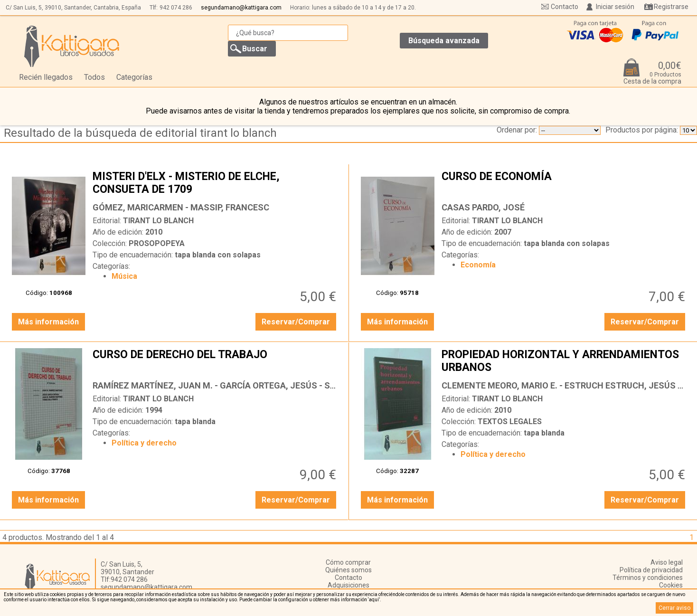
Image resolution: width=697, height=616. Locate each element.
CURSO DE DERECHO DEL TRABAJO (216, 362)
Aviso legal (667, 562)
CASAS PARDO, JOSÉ (483, 207)
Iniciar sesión (615, 7)
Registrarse (671, 7)
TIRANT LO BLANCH (158, 221)
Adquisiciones (348, 585)
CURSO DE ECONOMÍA (565, 184)
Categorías (134, 77)
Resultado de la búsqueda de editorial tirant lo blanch (140, 133)
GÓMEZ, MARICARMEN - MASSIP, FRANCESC (181, 207)
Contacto (565, 7)
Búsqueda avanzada (444, 41)
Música (124, 276)
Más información (48, 322)
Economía (478, 265)
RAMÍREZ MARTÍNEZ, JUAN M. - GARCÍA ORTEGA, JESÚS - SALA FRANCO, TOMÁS (254, 385)
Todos (94, 77)
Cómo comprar (348, 562)
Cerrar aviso (674, 608)
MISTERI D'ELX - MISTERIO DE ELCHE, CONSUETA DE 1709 (216, 184)
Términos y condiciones (648, 578)
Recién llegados (46, 77)
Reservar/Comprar (296, 322)
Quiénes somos (348, 570)
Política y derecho (144, 443)
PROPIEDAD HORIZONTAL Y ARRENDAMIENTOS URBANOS (565, 362)
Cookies (671, 585)
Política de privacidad (651, 570)
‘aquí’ (374, 600)
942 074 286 (176, 8)
